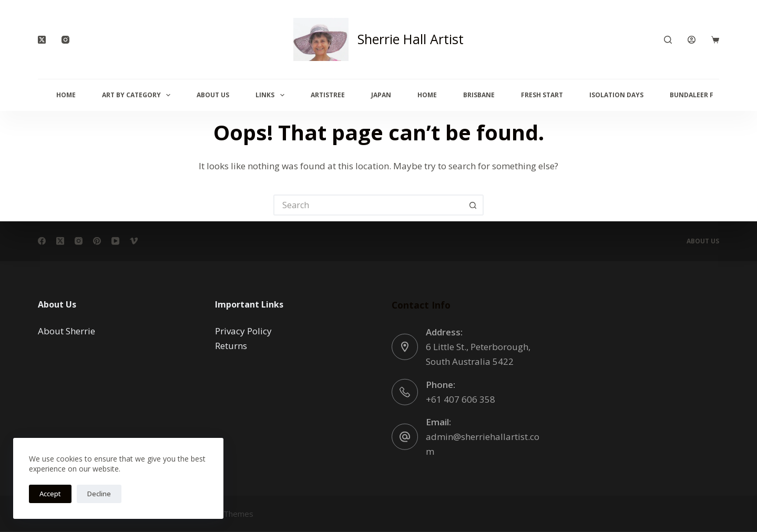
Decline (99, 494)
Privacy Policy (243, 331)
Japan (381, 95)
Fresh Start (542, 95)
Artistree (328, 95)
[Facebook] (42, 241)
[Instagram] (65, 40)
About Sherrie (67, 331)
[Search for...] (368, 205)
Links (272, 95)
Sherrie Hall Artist (411, 39)
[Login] (692, 40)
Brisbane (479, 95)
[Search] (668, 40)
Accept (50, 494)
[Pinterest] (97, 241)
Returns (231, 346)
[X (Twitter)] (42, 40)
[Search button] (473, 205)
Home (66, 95)
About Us (213, 95)
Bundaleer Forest (702, 95)
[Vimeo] (134, 241)
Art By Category (138, 95)
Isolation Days (616, 95)
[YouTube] (115, 241)
